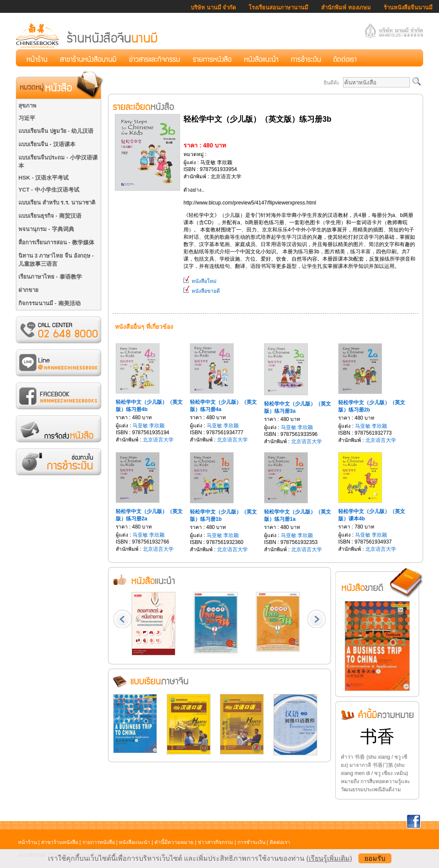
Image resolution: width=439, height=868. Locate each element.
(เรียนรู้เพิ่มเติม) (329, 858)
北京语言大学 (158, 440)
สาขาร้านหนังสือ (60, 842)
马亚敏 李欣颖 (149, 426)
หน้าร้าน (27, 842)
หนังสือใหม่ (200, 281)
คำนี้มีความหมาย (174, 842)
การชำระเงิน (251, 842)
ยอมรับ (375, 858)
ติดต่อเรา (280, 842)
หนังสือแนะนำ (134, 842)
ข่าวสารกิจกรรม (215, 842)
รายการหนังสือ (99, 842)
